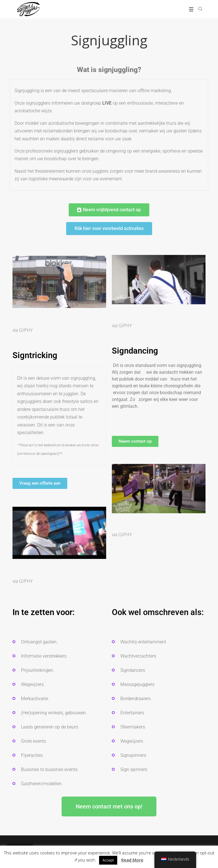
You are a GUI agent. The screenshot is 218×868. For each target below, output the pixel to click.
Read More (132, 860)
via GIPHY (23, 330)
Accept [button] (108, 860)
